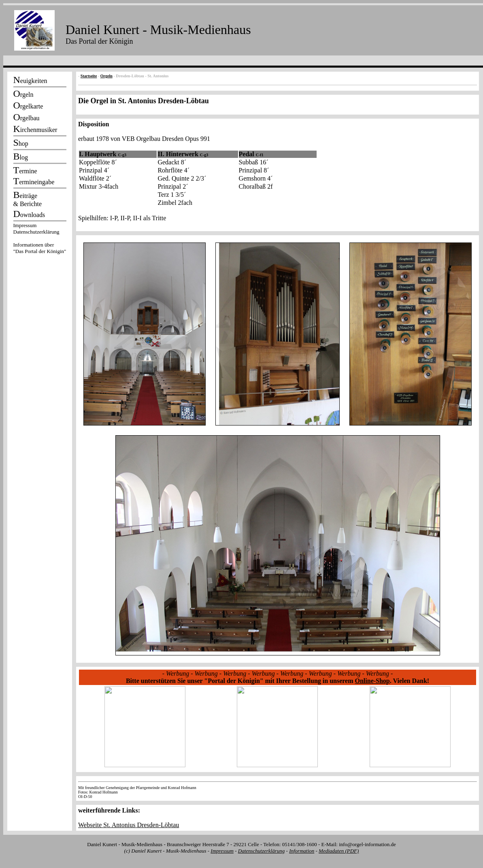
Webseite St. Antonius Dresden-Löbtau (129, 825)
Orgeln (106, 76)
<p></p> (40, 240)
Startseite (89, 76)
